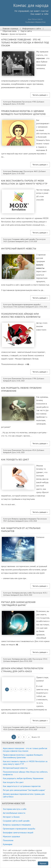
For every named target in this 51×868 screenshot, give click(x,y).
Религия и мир (17, 171)
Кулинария (8, 844)
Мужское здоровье (11, 836)
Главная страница (10, 28)
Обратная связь (10, 31)
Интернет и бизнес (11, 817)
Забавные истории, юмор (14, 852)
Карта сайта (26, 31)
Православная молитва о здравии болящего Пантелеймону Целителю (23, 113)
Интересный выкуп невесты (19, 249)
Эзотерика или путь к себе (22, 593)
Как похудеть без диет (15, 460)
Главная (4, 34)
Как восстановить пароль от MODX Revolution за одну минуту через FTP (24, 182)
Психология (16, 102)
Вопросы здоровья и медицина (24, 519)
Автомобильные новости (14, 813)
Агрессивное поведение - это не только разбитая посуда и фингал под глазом (25, 42)
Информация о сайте (32, 28)
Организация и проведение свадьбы (26, 305)
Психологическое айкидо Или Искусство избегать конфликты (21, 315)
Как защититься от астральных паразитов (22, 786)
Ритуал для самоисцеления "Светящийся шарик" (18, 604)
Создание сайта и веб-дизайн (23, 239)
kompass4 (7, 104)
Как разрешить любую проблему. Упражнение (23, 778)
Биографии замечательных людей (18, 832)
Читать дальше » (40, 95)
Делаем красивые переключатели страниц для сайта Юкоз (22, 670)
